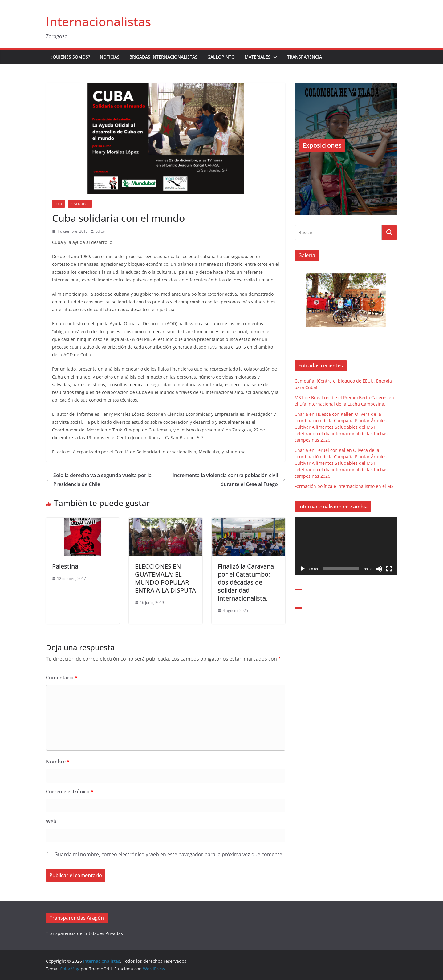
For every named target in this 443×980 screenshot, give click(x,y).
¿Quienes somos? (70, 57)
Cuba (58, 204)
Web (51, 821)
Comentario (62, 678)
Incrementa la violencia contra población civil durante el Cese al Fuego (229, 480)
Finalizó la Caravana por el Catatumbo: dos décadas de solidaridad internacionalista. (246, 582)
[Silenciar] (379, 569)
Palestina (65, 566)
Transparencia (305, 57)
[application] (346, 546)
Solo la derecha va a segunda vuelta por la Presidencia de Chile (99, 480)
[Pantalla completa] (389, 569)
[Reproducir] (303, 569)
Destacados (80, 204)
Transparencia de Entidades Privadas (84, 933)
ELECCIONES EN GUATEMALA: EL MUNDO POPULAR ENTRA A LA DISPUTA (165, 578)
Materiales (258, 57)
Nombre (58, 762)
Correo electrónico (70, 792)
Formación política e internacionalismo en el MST (345, 486)
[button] (274, 57)
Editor (100, 231)
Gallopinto (221, 57)
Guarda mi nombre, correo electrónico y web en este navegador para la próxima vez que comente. (169, 854)
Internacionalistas (98, 21)
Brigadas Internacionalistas (163, 57)
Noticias (110, 57)
